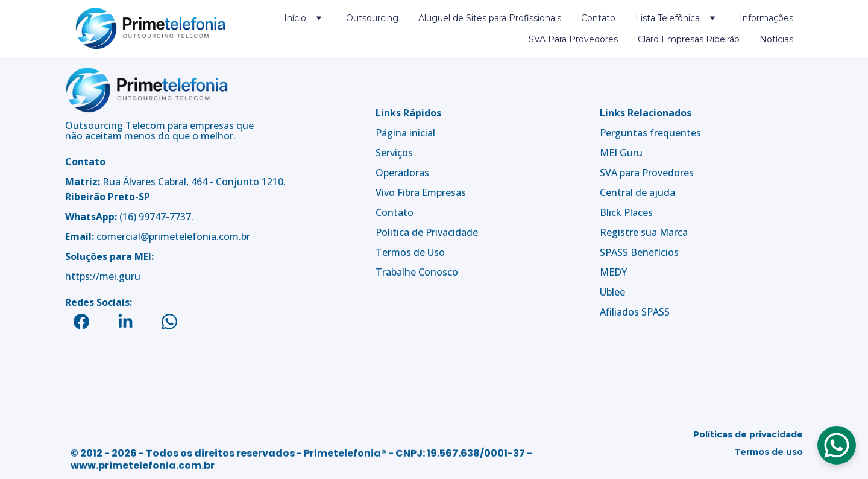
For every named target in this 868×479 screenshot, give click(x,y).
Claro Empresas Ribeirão (689, 39)
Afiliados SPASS (635, 312)
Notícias (776, 39)
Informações (766, 18)
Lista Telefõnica (668, 18)
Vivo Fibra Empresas (421, 192)
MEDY (613, 272)
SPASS (614, 252)
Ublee (612, 292)
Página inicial (405, 133)
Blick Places (626, 212)
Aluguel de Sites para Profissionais (490, 18)
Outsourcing (372, 18)
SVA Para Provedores (573, 39)
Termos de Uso (410, 252)
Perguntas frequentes (650, 133)
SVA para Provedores (647, 173)
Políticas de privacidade (748, 437)
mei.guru (120, 276)
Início (295, 18)
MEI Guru (621, 153)
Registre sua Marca (644, 232)
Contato (598, 18)
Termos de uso (769, 455)
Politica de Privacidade (427, 232)
